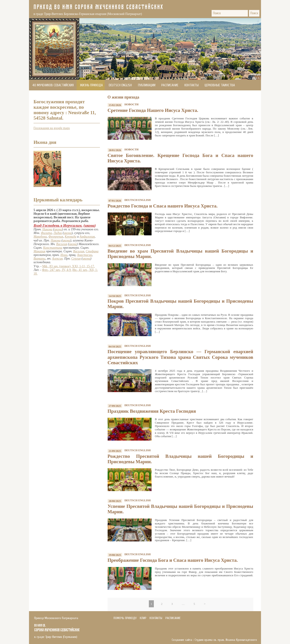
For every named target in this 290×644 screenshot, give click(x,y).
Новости (131, 104)
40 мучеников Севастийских (53, 85)
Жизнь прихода (91, 85)
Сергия (76, 259)
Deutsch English (120, 85)
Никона (47, 229)
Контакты (192, 85)
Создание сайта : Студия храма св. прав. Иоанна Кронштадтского (214, 640)
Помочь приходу (45, 96)
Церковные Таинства (220, 85)
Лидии (58, 233)
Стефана (92, 251)
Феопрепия (56, 237)
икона (90, 226)
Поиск (254, 13)
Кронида (71, 237)
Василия (62, 244)
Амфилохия (87, 237)
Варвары (39, 259)
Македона (40, 237)
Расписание (170, 85)
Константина (53, 248)
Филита (46, 233)
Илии (64, 255)
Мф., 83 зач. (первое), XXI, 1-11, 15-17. (68, 266)
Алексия (57, 259)
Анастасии (85, 255)
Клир (143, 618)
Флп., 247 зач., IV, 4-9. (57, 270)
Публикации (147, 85)
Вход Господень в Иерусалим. (58, 226)
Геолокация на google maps (52, 128)
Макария (39, 251)
